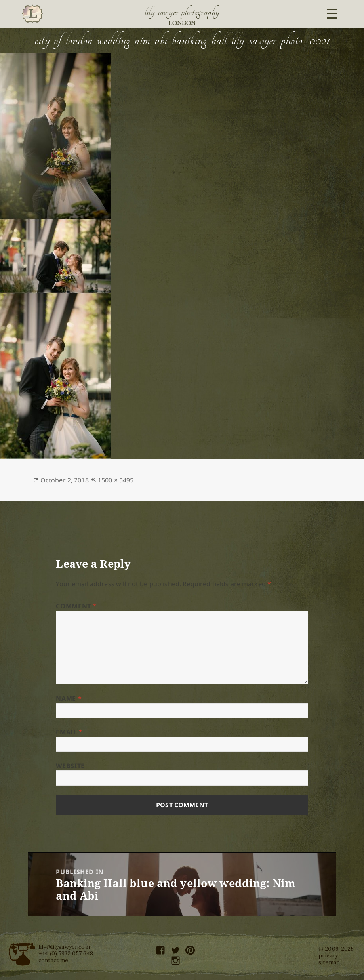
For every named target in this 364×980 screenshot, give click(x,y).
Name (69, 698)
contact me (53, 960)
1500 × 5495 (116, 480)
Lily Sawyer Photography (182, 12)
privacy (328, 955)
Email (69, 732)
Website (70, 766)
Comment (76, 606)
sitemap (329, 962)
